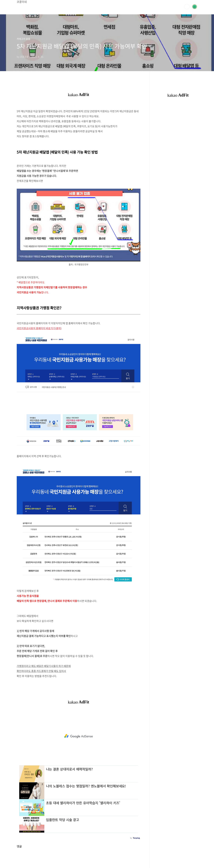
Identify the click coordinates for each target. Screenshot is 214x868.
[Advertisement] (79, 736)
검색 (187, 7)
